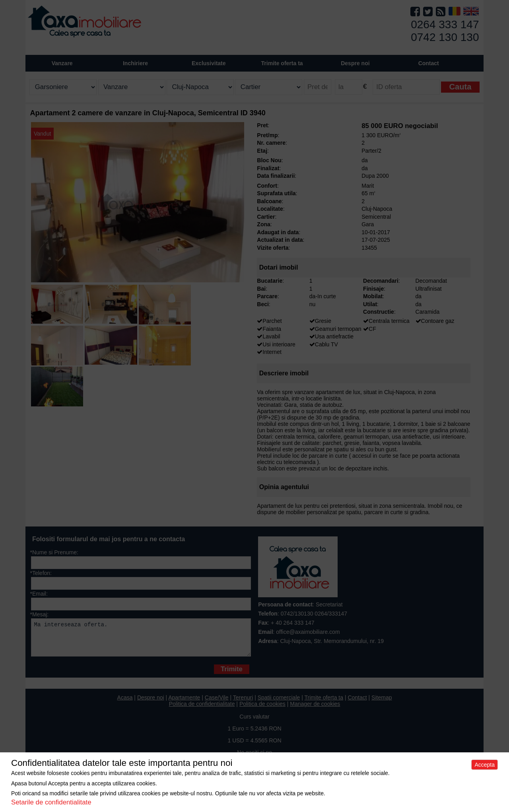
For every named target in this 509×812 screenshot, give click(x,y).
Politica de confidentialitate (202, 710)
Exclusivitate (209, 63)
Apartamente (184, 703)
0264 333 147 (445, 24)
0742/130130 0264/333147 (314, 614)
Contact (429, 63)
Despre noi (151, 703)
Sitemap (382, 703)
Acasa (125, 703)
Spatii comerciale (279, 703)
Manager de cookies (315, 710)
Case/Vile (217, 703)
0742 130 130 (445, 37)
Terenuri (243, 703)
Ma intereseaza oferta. (141, 640)
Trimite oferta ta (282, 63)
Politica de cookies (262, 710)
